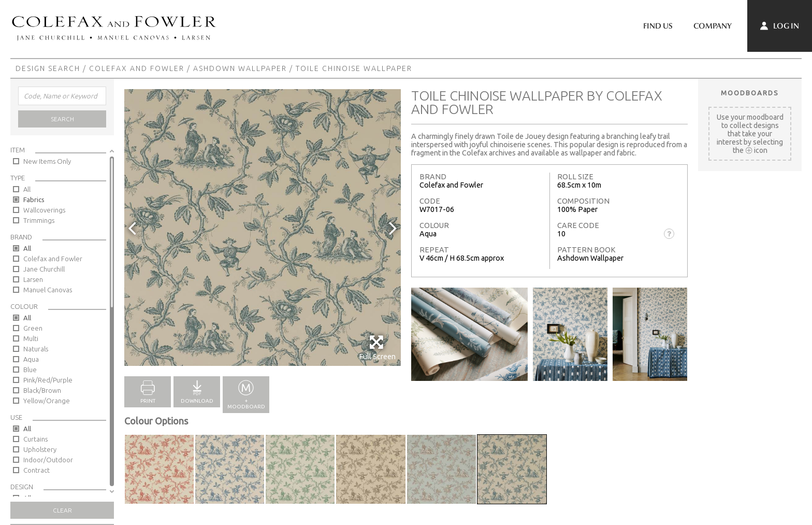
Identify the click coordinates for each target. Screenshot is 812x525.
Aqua (31, 359)
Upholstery (40, 449)
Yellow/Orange (47, 401)
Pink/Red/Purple (48, 380)
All (27, 189)
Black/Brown (42, 390)
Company (713, 26)
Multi (31, 338)
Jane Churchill (44, 269)
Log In (780, 26)
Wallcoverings (44, 210)
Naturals (36, 349)
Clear (62, 510)
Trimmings (39, 220)
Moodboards (750, 93)
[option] (263, 228)
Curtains (35, 439)
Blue (30, 370)
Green (33, 328)
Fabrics (34, 200)
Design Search (48, 68)
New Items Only (47, 161)
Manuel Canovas (48, 290)
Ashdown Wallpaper (240, 68)
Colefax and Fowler (137, 68)
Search (62, 119)
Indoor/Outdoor (48, 460)
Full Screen (377, 347)
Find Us (658, 26)
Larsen (33, 279)
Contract (37, 470)
